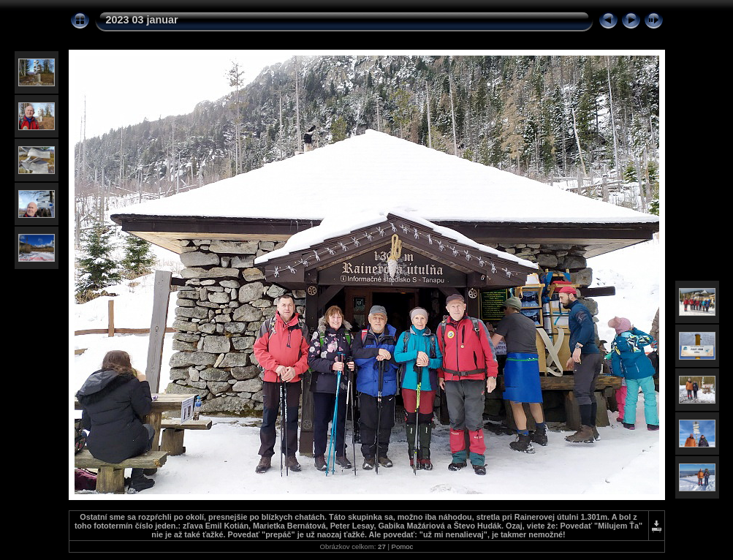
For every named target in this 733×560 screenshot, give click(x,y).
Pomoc (403, 546)
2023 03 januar (142, 20)
